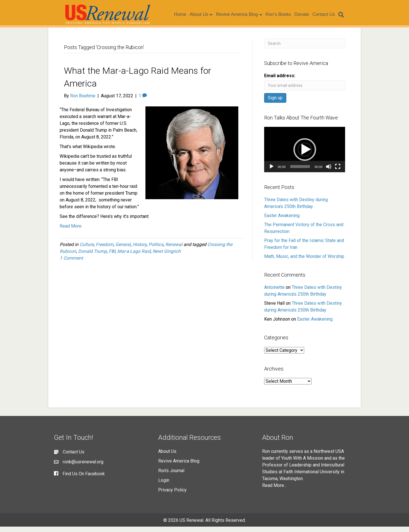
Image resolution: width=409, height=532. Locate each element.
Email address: (280, 81)
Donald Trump (92, 257)
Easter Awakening (282, 221)
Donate (307, 15)
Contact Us (329, 15)
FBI (112, 257)
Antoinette (274, 293)
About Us (204, 15)
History (140, 250)
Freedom (105, 250)
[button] (305, 155)
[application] (305, 155)
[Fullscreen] (338, 172)
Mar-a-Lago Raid (134, 257)
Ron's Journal (171, 476)
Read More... (274, 491)
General (123, 250)
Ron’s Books (284, 15)
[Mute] (329, 172)
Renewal (174, 250)
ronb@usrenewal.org (83, 467)
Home (186, 15)
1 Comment (71, 263)
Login (164, 486)
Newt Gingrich (167, 257)
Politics (156, 250)
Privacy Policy (172, 495)
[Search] (346, 15)
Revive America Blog (242, 15)
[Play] (272, 172)
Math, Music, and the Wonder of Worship (304, 262)
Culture (87, 250)
